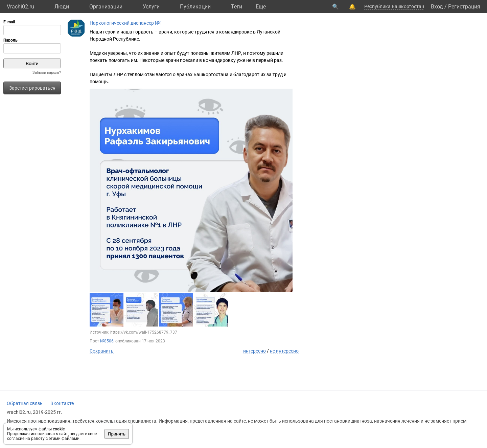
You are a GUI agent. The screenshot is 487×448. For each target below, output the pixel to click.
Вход (437, 7)
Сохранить (102, 351)
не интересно (284, 351)
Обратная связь (25, 403)
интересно (254, 351)
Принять (117, 434)
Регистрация (464, 7)
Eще (261, 7)
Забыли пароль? (47, 73)
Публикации (195, 7)
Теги (237, 7)
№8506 (107, 341)
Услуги (151, 7)
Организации (106, 7)
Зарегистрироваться (32, 88)
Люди (62, 7)
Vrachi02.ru (20, 7)
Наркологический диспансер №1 (126, 23)
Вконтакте (62, 403)
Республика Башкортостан (394, 6)
